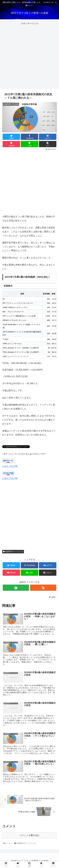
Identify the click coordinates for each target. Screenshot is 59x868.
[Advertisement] (29, 55)
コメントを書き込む (30, 835)
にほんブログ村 (10, 466)
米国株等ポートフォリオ (13, 552)
